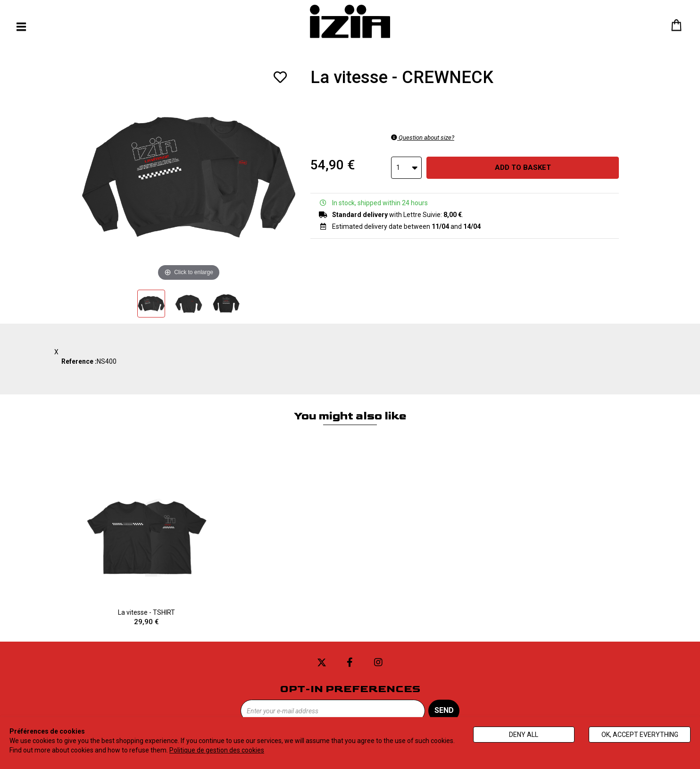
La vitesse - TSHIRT (147, 550)
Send (444, 710)
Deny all (524, 735)
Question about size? (423, 138)
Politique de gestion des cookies (217, 750)
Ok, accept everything (640, 735)
